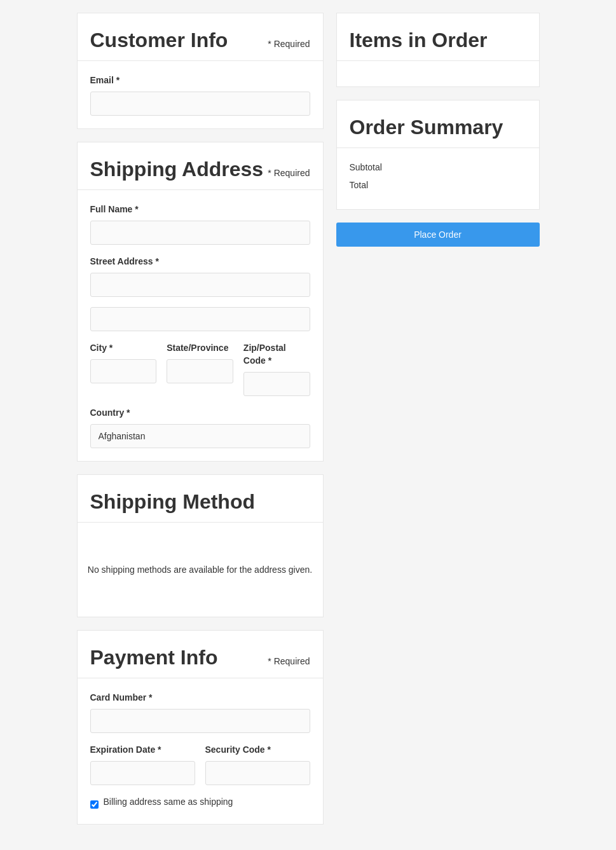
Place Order (438, 235)
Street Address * (125, 261)
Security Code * (238, 750)
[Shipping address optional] (200, 319)
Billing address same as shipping (168, 802)
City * (102, 348)
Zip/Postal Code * (265, 354)
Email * (105, 80)
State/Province (197, 348)
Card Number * (121, 697)
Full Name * (114, 209)
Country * (110, 413)
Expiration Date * (126, 750)
